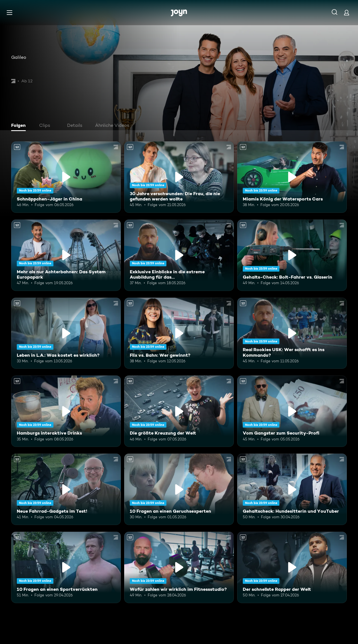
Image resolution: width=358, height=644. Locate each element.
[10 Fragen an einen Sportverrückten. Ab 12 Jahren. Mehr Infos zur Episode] (66, 567)
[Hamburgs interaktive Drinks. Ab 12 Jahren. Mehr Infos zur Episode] (66, 411)
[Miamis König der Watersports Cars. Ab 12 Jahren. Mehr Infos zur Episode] (292, 177)
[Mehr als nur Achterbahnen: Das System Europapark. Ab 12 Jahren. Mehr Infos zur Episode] (66, 255)
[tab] (20, 126)
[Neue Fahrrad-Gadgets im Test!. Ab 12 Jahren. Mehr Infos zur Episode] (66, 489)
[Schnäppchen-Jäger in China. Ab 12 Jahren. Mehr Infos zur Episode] (66, 177)
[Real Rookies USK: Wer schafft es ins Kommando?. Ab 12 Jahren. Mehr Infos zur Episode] (292, 333)
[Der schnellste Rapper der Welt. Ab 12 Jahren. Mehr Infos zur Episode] (292, 567)
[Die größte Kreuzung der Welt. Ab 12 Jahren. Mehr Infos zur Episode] (179, 411)
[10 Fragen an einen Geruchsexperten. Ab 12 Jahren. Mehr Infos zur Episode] (179, 489)
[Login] (347, 12)
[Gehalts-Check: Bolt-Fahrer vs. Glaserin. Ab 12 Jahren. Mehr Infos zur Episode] (292, 255)
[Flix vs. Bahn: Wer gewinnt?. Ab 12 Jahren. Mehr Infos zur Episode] (179, 333)
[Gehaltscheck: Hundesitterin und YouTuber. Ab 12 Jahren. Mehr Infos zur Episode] (292, 489)
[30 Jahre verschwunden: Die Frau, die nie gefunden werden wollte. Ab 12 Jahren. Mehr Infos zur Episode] (179, 177)
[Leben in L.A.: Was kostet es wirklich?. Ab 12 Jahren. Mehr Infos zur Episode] (66, 333)
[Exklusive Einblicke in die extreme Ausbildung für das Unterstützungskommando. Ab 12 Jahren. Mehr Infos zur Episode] (179, 255)
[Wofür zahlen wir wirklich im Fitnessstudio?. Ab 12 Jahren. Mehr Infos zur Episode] (179, 567)
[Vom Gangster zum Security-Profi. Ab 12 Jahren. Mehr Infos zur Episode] (292, 411)
